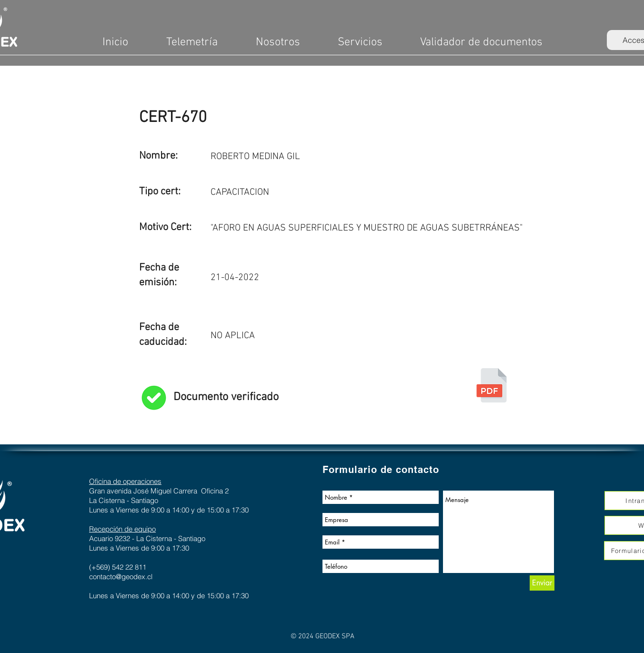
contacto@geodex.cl (121, 577)
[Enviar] (542, 583)
